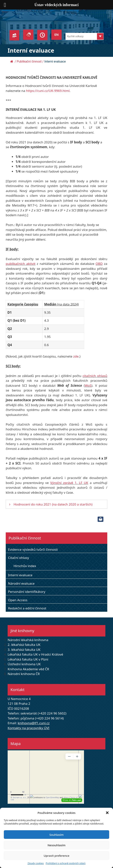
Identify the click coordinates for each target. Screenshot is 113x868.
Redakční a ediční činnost (27, 608)
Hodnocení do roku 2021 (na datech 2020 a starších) (53, 504)
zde (76, 356)
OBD (99, 264)
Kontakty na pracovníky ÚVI (29, 728)
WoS (88, 385)
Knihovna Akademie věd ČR (28, 669)
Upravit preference (57, 856)
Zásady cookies (36, 863)
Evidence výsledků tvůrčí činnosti (33, 549)
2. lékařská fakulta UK (24, 645)
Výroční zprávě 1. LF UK (69, 483)
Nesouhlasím (56, 845)
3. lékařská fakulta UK (24, 650)
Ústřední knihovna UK (24, 664)
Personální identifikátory (27, 592)
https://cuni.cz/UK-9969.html (48, 91)
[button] (107, 813)
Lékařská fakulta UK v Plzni (28, 659)
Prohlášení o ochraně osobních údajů (66, 863)
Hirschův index (25, 566)
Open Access (18, 600)
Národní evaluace (21, 583)
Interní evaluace (20, 575)
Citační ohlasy (19, 558)
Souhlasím (56, 835)
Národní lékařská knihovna (28, 640)
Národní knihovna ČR (24, 674)
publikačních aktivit (21, 264)
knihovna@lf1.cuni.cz (34, 723)
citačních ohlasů (95, 376)
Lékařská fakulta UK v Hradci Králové (35, 654)
